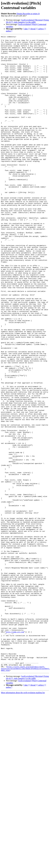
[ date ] (26, 29)
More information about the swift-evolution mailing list (23, 807)
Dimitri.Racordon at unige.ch (28, 14)
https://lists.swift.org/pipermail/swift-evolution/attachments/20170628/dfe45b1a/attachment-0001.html (25, 782)
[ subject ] (41, 29)
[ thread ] (33, 29)
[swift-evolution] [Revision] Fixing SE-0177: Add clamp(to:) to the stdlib (27, 21)
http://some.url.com (15, 740)
